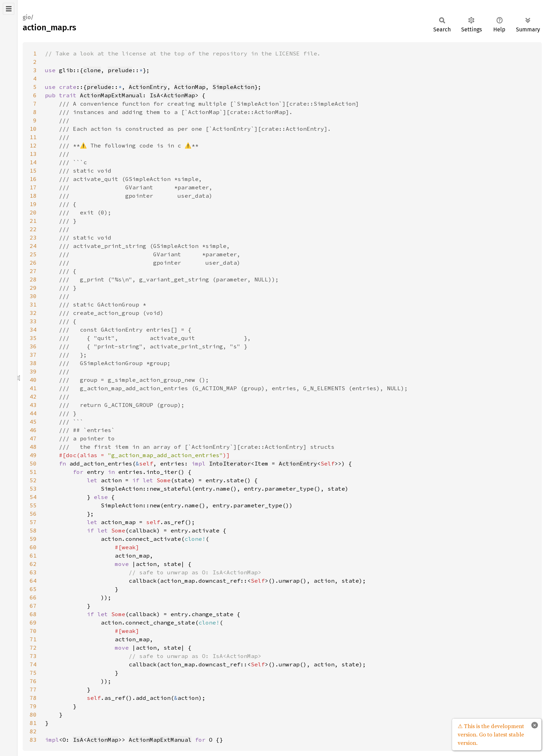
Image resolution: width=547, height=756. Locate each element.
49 (33, 455)
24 (33, 246)
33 (33, 321)
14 (33, 162)
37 (33, 355)
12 (33, 145)
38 (33, 363)
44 (33, 413)
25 (33, 254)
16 (33, 179)
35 (33, 338)
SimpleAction (233, 87)
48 (33, 447)
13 (33, 154)
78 (33, 698)
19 (33, 204)
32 (33, 313)
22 (33, 229)
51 (33, 472)
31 (33, 304)
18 (33, 196)
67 (33, 606)
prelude (120, 70)
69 (33, 622)
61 (33, 555)
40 (33, 380)
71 (33, 639)
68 (33, 614)
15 (33, 171)
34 (33, 330)
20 (33, 212)
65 (33, 589)
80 (33, 715)
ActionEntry (148, 87)
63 (33, 572)
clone (92, 70)
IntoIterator (230, 463)
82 (33, 731)
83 (33, 740)
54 (33, 497)
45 (33, 422)
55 (33, 505)
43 (33, 405)
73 (33, 656)
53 (33, 489)
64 (33, 581)
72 (33, 648)
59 (33, 539)
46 (33, 430)
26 (33, 263)
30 (33, 296)
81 (33, 723)
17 (33, 187)
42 (33, 396)
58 (33, 530)
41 (33, 388)
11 (33, 137)
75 (33, 673)
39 (33, 371)
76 (33, 681)
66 (33, 597)
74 (33, 664)
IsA (155, 95)
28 (33, 279)
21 (33, 221)
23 (33, 237)
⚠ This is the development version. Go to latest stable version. (491, 734)
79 (33, 706)
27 (33, 271)
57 (33, 522)
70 (33, 631)
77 (33, 689)
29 (33, 288)
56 (33, 514)
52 (33, 480)
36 (33, 346)
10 (33, 129)
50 (33, 463)
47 (33, 438)
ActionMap (190, 87)
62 (33, 564)
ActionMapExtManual (111, 95)
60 (33, 547)
